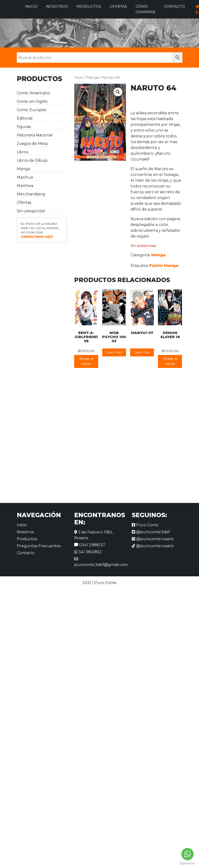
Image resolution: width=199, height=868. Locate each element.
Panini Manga (164, 266)
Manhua (25, 177)
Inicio (31, 6)
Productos (89, 6)
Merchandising (31, 194)
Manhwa (25, 186)
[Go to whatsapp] (187, 854)
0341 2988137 (90, 545)
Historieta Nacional (35, 135)
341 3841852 (88, 552)
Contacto (175, 6)
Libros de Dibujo (32, 160)
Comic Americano (33, 93)
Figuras (24, 127)
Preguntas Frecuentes (39, 546)
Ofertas (118, 6)
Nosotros (57, 6)
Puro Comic (145, 525)
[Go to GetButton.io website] (187, 863)
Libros (22, 152)
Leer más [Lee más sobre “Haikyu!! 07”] (142, 352)
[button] (118, 92)
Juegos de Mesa (32, 144)
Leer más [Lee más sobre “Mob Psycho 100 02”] (114, 352)
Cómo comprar (145, 9)
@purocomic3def (151, 532)
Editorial (25, 118)
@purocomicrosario (153, 539)
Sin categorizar (31, 211)
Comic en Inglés (32, 101)
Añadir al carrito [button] (86, 361)
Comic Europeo (32, 110)
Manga (23, 169)
